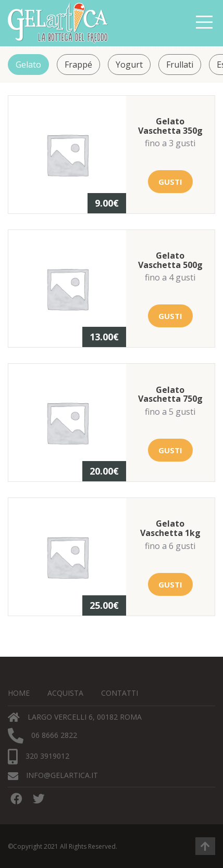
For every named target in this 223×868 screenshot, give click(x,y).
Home (19, 693)
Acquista (65, 693)
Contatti (120, 693)
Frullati (180, 65)
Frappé (78, 65)
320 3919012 (39, 757)
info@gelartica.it (53, 776)
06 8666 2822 (42, 736)
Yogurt (129, 65)
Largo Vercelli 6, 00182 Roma (75, 717)
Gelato (28, 65)
